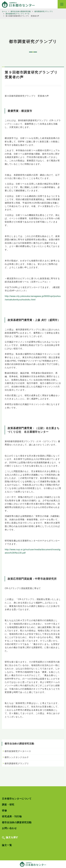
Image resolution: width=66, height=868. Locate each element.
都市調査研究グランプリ (17, 764)
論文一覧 (7, 845)
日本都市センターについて (17, 799)
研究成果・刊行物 (12, 817)
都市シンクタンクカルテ (17, 757)
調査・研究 (8, 805)
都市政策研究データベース (18, 751)
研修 (4, 811)
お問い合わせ (9, 828)
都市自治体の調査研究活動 (17, 822)
